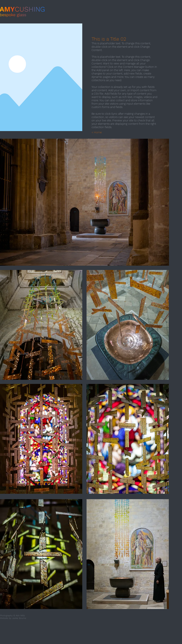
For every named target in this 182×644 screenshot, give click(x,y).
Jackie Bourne (19, 618)
